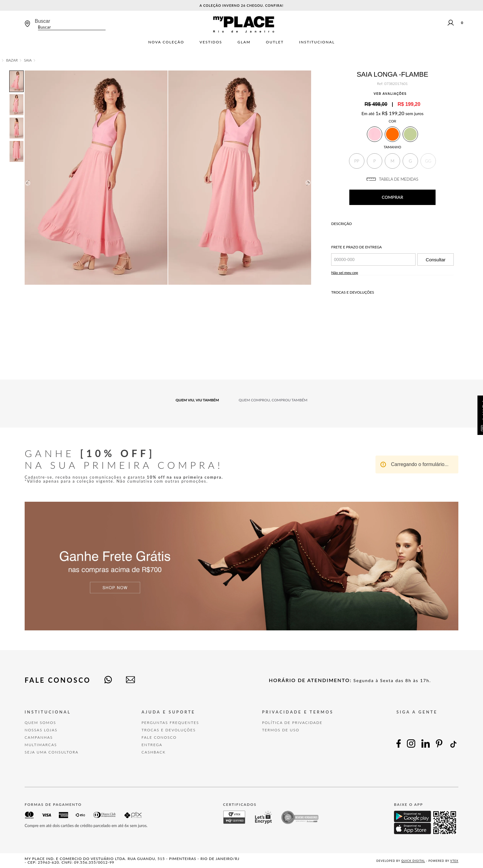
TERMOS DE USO (281, 730)
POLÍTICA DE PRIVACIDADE (292, 723)
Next (308, 183)
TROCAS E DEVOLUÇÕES (168, 730)
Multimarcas (41, 745)
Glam (244, 42)
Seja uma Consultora (52, 752)
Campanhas (39, 737)
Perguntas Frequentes (170, 723)
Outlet (275, 42)
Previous (27, 183)
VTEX (454, 861)
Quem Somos (40, 723)
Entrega (152, 745)
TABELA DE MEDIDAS (392, 179)
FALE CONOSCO (159, 737)
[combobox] (70, 24)
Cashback (153, 752)
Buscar (43, 21)
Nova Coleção (166, 42)
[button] (357, 161)
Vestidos (211, 42)
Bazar (12, 60)
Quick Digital (413, 861)
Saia (28, 60)
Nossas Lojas (41, 730)
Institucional (317, 42)
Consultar (436, 260)
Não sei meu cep (345, 273)
